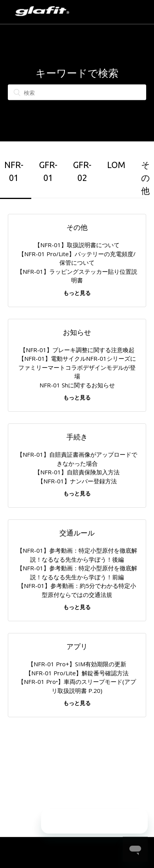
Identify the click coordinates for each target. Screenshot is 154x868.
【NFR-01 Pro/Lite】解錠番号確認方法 (77, 673)
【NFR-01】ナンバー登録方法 (77, 481)
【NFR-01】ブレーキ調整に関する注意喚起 (77, 350)
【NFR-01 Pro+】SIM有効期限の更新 (77, 664)
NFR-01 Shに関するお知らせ (77, 385)
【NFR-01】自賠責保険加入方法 (77, 472)
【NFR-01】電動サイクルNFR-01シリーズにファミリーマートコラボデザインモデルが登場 (77, 367)
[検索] (77, 92)
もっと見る (77, 293)
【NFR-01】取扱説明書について (77, 245)
